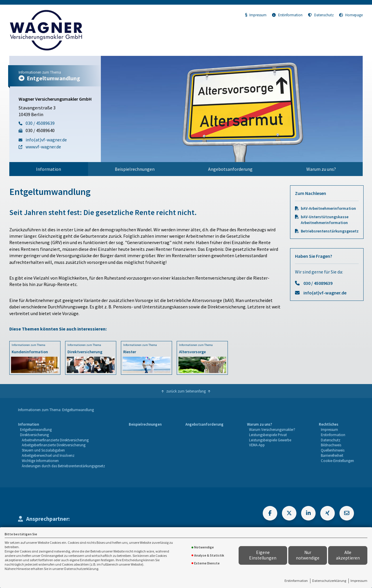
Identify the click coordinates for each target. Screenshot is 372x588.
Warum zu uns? (321, 169)
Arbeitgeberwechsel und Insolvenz (48, 455)
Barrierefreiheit (332, 455)
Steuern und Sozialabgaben (43, 450)
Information (49, 169)
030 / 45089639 (318, 283)
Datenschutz (321, 15)
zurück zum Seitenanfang (186, 391)
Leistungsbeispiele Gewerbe (270, 440)
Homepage (351, 15)
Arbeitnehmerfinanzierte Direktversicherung (55, 440)
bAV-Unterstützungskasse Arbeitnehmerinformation (325, 220)
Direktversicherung (34, 435)
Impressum (359, 581)
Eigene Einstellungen (263, 555)
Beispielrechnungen (135, 169)
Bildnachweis (331, 445)
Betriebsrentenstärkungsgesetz (330, 231)
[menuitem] (49, 169)
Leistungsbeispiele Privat (268, 435)
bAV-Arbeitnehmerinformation (328, 208)
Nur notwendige (308, 555)
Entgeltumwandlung (36, 429)
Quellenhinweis (333, 450)
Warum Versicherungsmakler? (272, 429)
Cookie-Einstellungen (337, 461)
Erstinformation (296, 581)
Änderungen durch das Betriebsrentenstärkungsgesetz (63, 466)
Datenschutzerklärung (329, 581)
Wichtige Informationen (40, 461)
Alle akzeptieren (348, 555)
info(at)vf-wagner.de (325, 293)
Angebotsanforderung (230, 169)
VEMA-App (257, 445)
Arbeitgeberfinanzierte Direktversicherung (54, 445)
